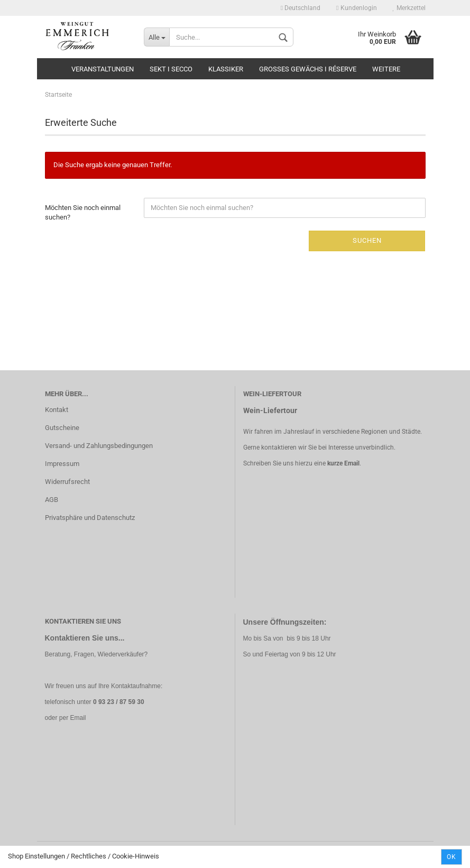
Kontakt (57, 410)
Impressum (62, 464)
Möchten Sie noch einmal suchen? (83, 213)
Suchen (367, 240)
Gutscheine (62, 428)
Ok (451, 857)
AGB (52, 500)
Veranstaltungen (103, 69)
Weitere (386, 69)
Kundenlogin (356, 8)
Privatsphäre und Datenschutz (90, 518)
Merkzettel (409, 8)
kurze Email (343, 463)
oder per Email (66, 718)
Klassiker (226, 69)
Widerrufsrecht (67, 482)
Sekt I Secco (171, 69)
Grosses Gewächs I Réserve (308, 69)
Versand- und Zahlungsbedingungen (99, 446)
